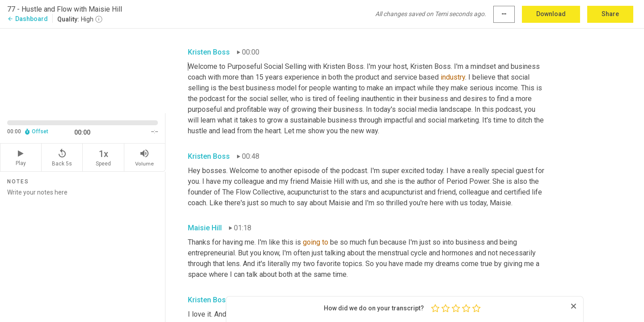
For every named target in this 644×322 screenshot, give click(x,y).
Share (610, 14)
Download (551, 14)
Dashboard (28, 19)
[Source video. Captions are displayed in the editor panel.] (83, 70)
